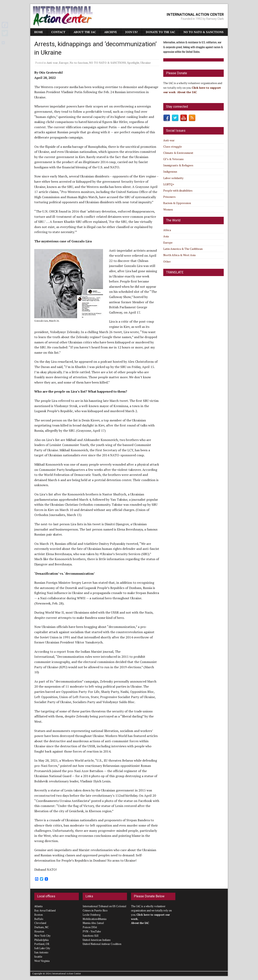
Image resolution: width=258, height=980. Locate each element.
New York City (42, 936)
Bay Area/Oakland (45, 910)
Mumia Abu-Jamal (93, 923)
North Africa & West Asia (179, 255)
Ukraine (146, 63)
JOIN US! (131, 32)
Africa (167, 230)
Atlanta (38, 906)
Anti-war (52, 63)
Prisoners (169, 197)
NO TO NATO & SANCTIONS (203, 32)
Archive (111, 32)
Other (167, 261)
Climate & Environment (178, 153)
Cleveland (40, 923)
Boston (38, 915)
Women (168, 209)
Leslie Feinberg (92, 915)
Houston (39, 931)
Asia (166, 236)
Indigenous (170, 171)
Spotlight (133, 63)
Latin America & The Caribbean (183, 249)
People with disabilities (178, 190)
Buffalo (39, 919)
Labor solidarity (173, 178)
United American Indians (97, 940)
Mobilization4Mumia (95, 919)
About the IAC (85, 32)
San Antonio (41, 952)
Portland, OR (42, 944)
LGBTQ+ (169, 184)
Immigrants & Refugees (178, 165)
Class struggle (173, 146)
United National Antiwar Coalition (102, 944)
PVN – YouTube (92, 931)
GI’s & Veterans (173, 159)
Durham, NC (42, 927)
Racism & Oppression (177, 203)
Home (39, 32)
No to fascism (79, 63)
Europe (64, 63)
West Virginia (42, 961)
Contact (58, 32)
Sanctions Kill (91, 936)
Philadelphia (41, 940)
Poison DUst (90, 927)
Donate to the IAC (161, 32)
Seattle (38, 957)
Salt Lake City (42, 948)
